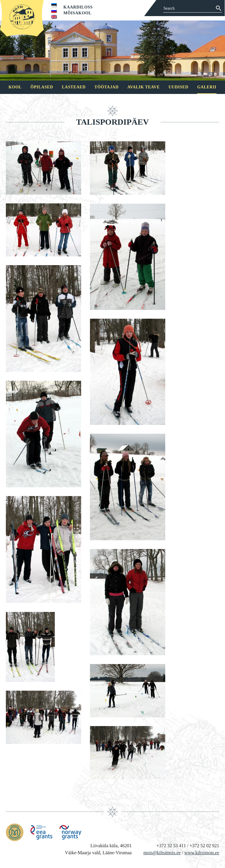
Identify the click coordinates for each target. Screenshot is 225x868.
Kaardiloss (78, 7)
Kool (15, 87)
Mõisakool (78, 13)
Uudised (178, 87)
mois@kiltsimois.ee (162, 853)
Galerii (207, 87)
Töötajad (106, 87)
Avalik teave (144, 87)
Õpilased (42, 87)
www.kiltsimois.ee (202, 853)
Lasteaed (74, 87)
